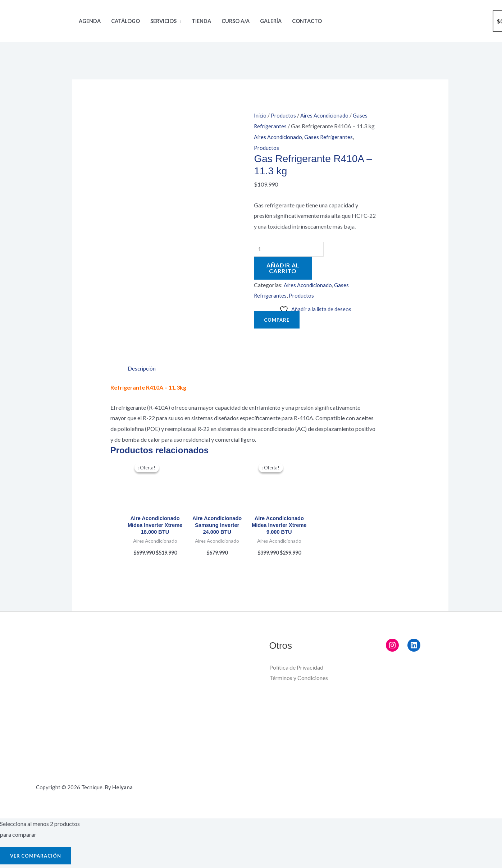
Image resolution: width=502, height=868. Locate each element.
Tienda (201, 21)
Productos (285, 115)
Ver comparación (38, 823)
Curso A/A (236, 21)
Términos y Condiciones (299, 645)
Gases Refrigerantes (332, 137)
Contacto (307, 21)
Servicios (163, 21)
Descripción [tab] (143, 333)
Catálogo (125, 21)
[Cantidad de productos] (291, 250)
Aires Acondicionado (328, 115)
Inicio (261, 115)
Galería (271, 21)
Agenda (90, 21)
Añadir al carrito (283, 269)
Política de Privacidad (296, 634)
